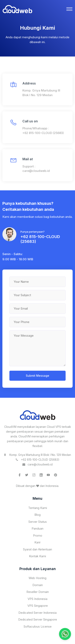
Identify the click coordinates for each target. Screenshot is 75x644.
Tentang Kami (38, 508)
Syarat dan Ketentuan (37, 549)
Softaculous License (38, 626)
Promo (38, 535)
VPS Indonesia (37, 599)
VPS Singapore (38, 606)
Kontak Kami (37, 556)
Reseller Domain (38, 592)
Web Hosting (37, 578)
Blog (37, 515)
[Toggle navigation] (69, 9)
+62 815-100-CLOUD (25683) (43, 134)
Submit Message (37, 376)
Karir (37, 542)
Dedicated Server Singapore (38, 619)
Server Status (38, 522)
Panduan (37, 528)
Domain (38, 585)
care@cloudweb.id (36, 171)
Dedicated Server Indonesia (37, 613)
